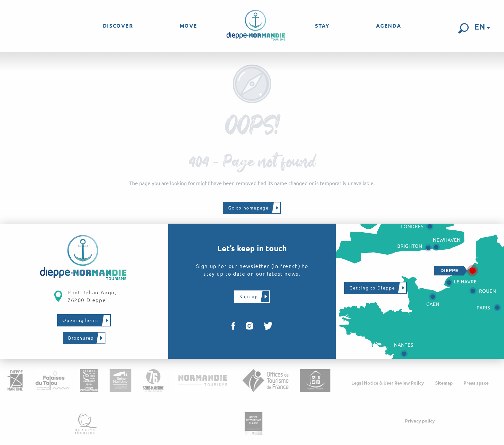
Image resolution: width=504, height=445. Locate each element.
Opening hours (81, 320)
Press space (476, 383)
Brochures (81, 338)
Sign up (249, 297)
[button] (464, 28)
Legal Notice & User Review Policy (388, 383)
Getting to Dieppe (372, 288)
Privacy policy (420, 421)
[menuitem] (118, 26)
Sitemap (444, 383)
